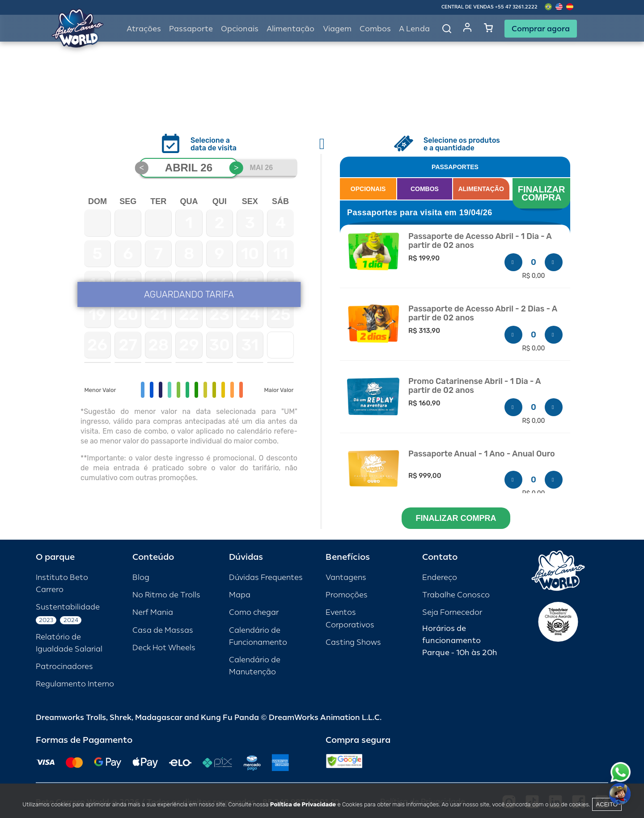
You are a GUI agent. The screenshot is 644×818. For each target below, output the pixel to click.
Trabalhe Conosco (456, 595)
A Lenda (414, 29)
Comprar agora (541, 29)
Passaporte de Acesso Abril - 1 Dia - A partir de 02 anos (480, 241)
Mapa (240, 595)
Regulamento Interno (75, 684)
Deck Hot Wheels (164, 648)
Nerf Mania (153, 612)
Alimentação (290, 29)
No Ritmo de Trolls (166, 595)
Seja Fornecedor (452, 612)
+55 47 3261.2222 (516, 7)
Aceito (607, 804)
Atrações (144, 29)
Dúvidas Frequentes (266, 577)
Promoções (347, 595)
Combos (375, 29)
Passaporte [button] (191, 29)
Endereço (440, 577)
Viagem (337, 29)
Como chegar (254, 612)
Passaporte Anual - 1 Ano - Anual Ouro (482, 454)
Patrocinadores (64, 667)
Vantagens (346, 577)
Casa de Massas (163, 630)
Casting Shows (353, 642)
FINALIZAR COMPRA (543, 193)
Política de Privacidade (303, 804)
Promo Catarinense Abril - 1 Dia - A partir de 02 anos (475, 386)
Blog (141, 577)
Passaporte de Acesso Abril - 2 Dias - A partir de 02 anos (483, 313)
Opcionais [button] (240, 29)
